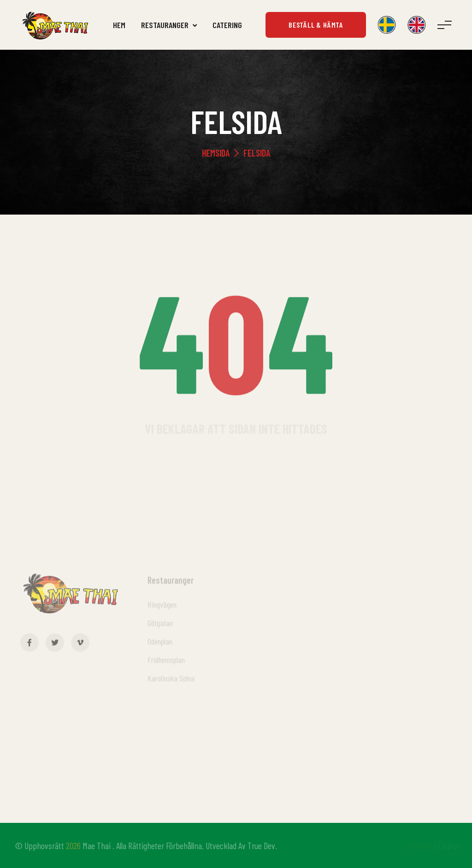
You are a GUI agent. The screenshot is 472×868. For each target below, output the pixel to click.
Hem (119, 25)
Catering (227, 25)
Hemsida (216, 153)
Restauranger (169, 25)
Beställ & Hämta (316, 25)
